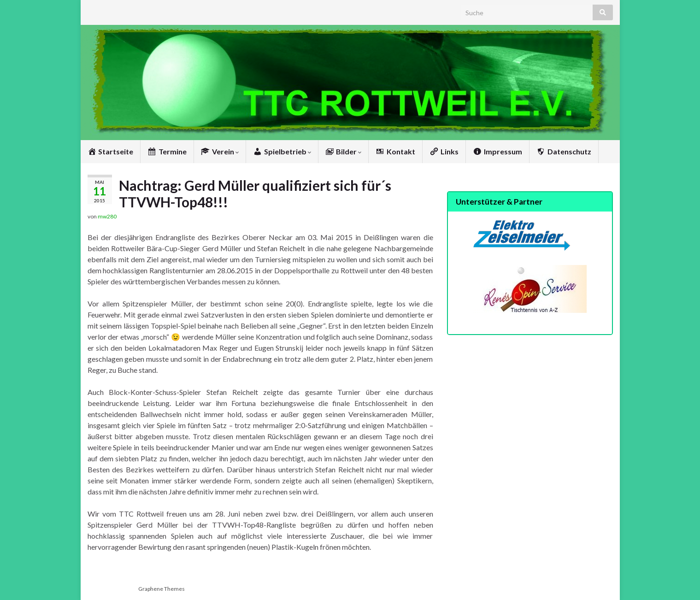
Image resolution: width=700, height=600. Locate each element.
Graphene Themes (162, 589)
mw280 (107, 216)
